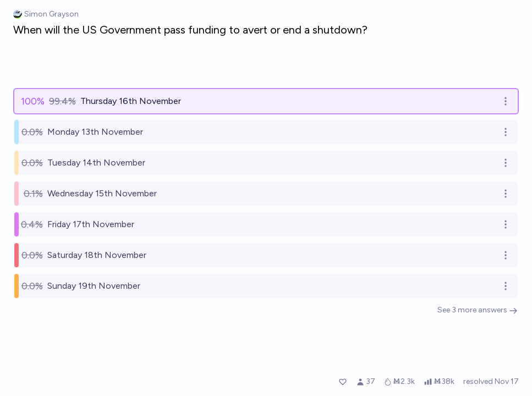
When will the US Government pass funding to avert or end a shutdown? (190, 30)
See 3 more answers (478, 310)
